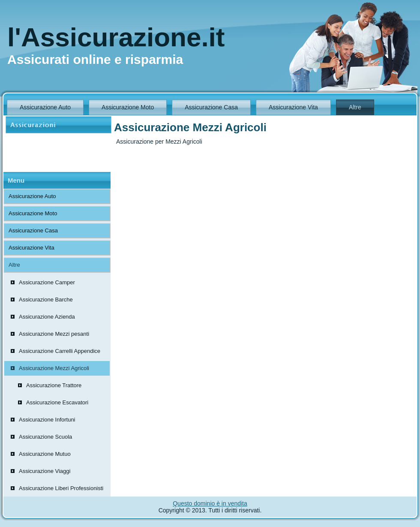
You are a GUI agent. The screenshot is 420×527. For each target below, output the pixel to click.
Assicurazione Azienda (47, 317)
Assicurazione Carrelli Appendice (60, 351)
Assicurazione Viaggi (45, 471)
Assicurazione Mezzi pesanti (54, 334)
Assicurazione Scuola (45, 437)
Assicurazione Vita (293, 107)
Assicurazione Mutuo (45, 454)
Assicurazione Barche (46, 300)
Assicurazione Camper (47, 282)
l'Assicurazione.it (116, 37)
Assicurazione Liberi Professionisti (61, 488)
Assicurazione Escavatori (57, 402)
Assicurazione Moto (128, 107)
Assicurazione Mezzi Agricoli (54, 368)
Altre (355, 107)
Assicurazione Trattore (54, 385)
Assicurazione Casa (211, 107)
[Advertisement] (48, 153)
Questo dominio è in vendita (210, 503)
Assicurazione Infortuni (47, 420)
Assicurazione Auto (45, 107)
